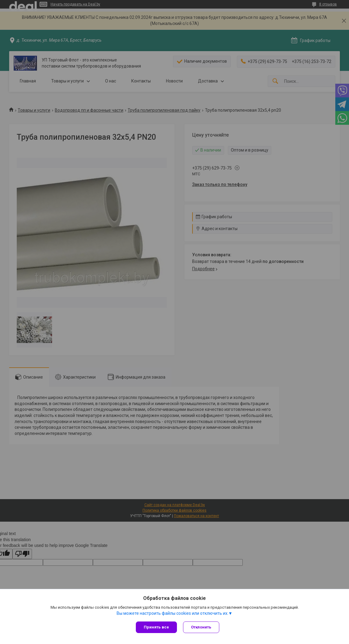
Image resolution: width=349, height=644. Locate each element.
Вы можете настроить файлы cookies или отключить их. (173, 613)
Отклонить (201, 627)
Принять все (156, 627)
